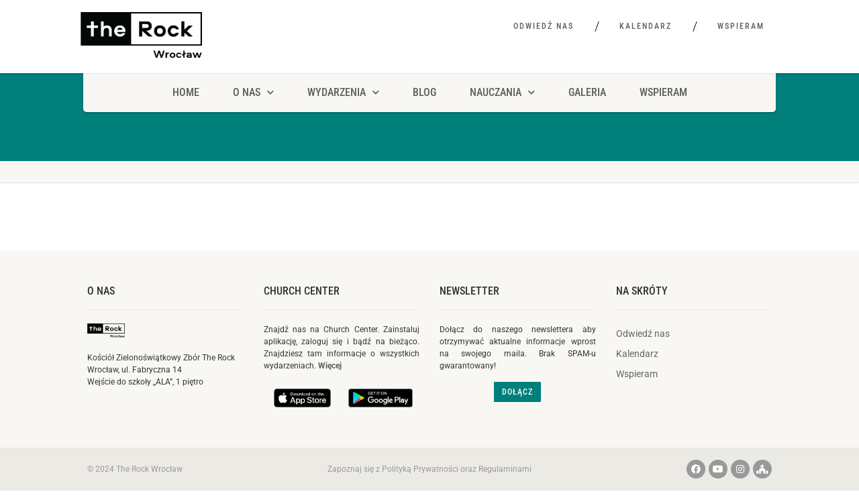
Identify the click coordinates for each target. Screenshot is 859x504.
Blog (424, 92)
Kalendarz (646, 26)
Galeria (587, 92)
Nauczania (502, 92)
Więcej (330, 366)
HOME (186, 92)
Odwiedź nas (544, 26)
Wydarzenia (343, 92)
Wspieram (741, 26)
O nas (101, 291)
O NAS (253, 92)
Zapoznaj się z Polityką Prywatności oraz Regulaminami (429, 469)
